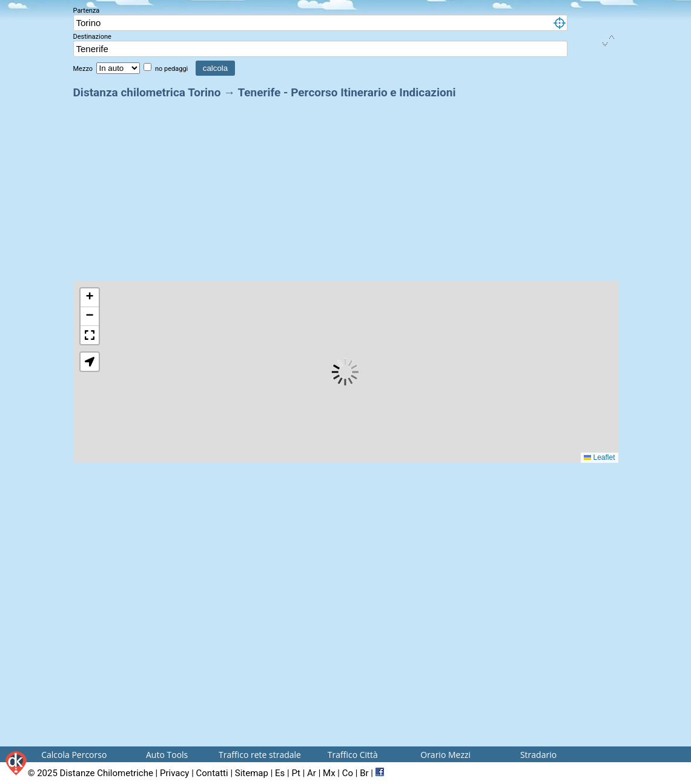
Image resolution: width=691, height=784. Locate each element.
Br (364, 773)
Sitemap (252, 773)
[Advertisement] (346, 187)
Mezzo (84, 69)
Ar (312, 773)
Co (348, 773)
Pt (296, 773)
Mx (329, 773)
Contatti (212, 773)
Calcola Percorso (74, 755)
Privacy (174, 773)
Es (280, 773)
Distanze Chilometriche (107, 773)
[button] (90, 298)
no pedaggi (172, 69)
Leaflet (599, 457)
